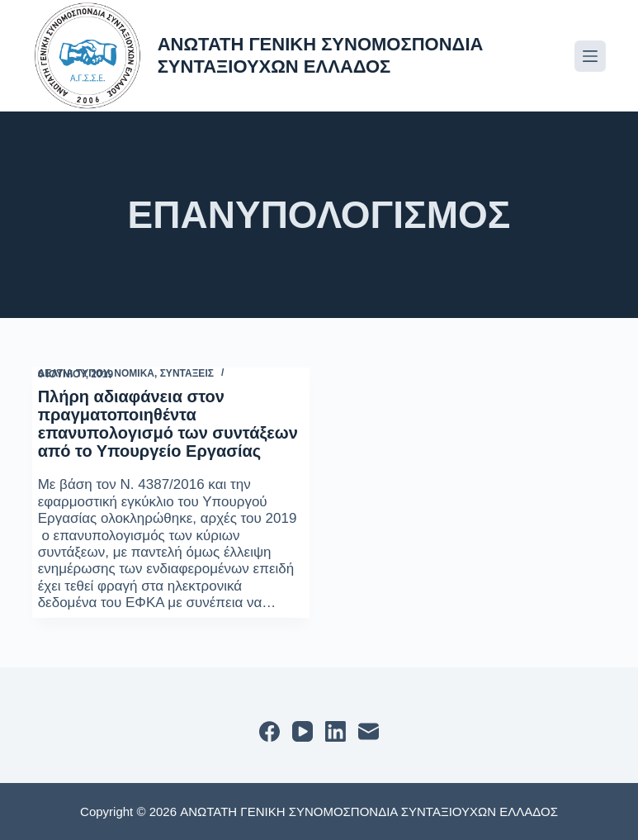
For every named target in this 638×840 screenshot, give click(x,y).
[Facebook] (269, 731)
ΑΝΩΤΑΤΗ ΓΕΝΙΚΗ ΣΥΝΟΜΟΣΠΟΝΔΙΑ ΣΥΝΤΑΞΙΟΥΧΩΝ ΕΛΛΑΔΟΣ (321, 55)
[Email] (369, 731)
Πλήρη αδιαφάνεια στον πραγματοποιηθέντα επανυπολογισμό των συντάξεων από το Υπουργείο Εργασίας (168, 424)
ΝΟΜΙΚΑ (134, 373)
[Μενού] (590, 56)
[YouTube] (302, 731)
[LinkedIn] (336, 731)
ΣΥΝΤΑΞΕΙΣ (187, 373)
